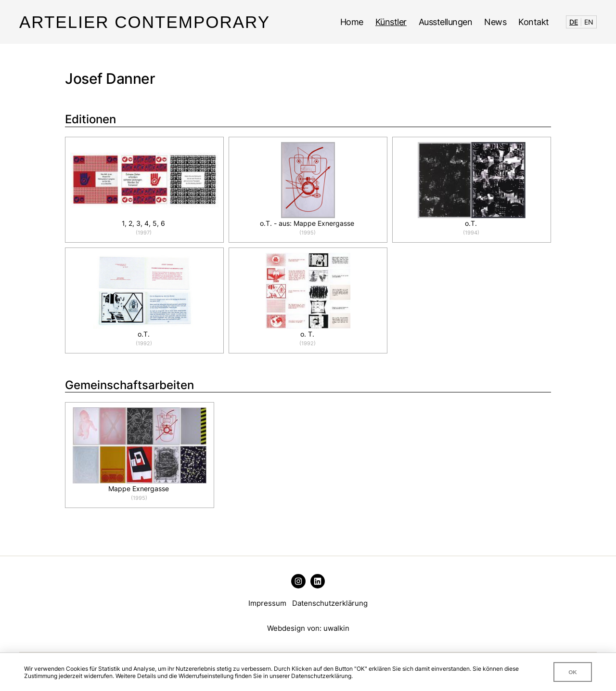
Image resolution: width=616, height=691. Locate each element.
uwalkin (336, 628)
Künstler (391, 22)
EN (589, 22)
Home (352, 22)
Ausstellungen (446, 22)
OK (573, 672)
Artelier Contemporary (145, 22)
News (495, 22)
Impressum (267, 603)
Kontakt (534, 22)
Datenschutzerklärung (330, 603)
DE (574, 22)
